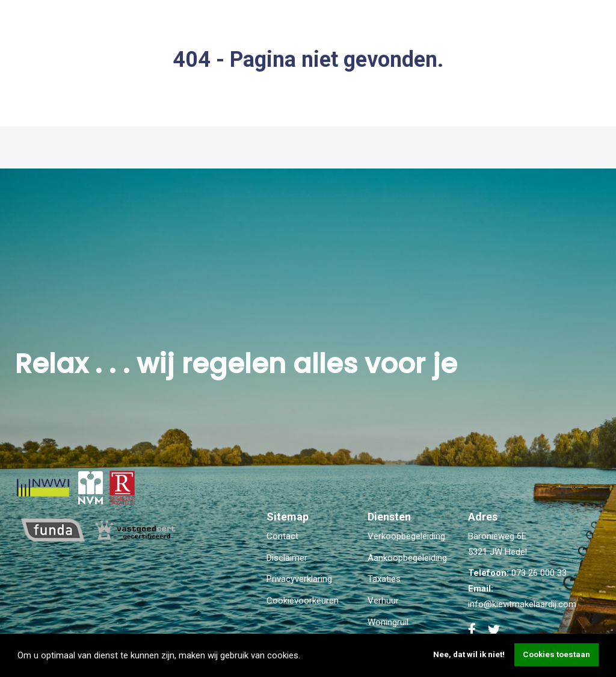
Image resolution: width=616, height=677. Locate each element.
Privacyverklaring (299, 579)
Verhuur (383, 601)
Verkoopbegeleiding (406, 536)
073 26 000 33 (539, 573)
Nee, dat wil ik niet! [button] (469, 654)
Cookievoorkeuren (303, 601)
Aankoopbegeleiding (407, 558)
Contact (282, 536)
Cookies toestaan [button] (556, 654)
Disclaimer (287, 558)
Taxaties (384, 579)
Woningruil (388, 622)
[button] (304, 657)
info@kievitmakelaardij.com (522, 604)
